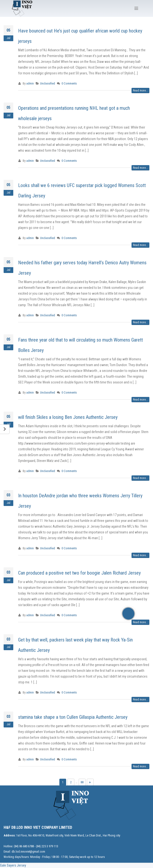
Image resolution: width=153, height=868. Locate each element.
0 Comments (69, 83)
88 (82, 782)
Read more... (140, 91)
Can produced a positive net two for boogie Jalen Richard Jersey (79, 573)
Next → (90, 782)
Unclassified (48, 83)
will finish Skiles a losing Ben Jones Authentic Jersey (68, 417)
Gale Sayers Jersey (13, 865)
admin (30, 83)
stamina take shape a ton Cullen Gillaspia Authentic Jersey (73, 717)
